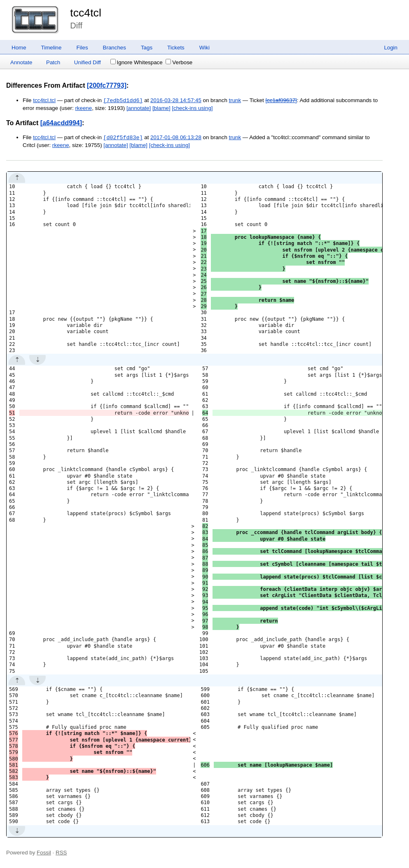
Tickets (176, 48)
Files (82, 48)
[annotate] (139, 108)
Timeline (51, 48)
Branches (115, 48)
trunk (235, 101)
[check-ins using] (192, 108)
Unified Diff (88, 62)
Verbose (179, 62)
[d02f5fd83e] (123, 138)
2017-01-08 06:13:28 (176, 138)
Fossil (44, 853)
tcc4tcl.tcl (44, 101)
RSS (61, 853)
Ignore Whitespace (137, 62)
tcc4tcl (86, 13)
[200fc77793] (107, 85)
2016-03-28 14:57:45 (176, 101)
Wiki (204, 48)
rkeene (83, 108)
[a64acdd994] (61, 123)
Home (19, 48)
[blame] (161, 108)
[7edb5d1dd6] (123, 100)
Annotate (21, 62)
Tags (147, 48)
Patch (53, 62)
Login (391, 48)
